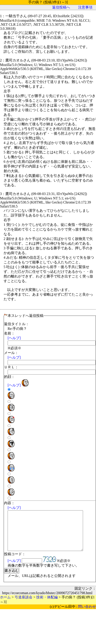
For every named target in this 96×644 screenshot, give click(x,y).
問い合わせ (87, 615)
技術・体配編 (47, 605)
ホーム (5, 605)
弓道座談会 (23, 605)
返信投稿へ (61, 7)
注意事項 (85, 7)
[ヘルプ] (14, 338)
